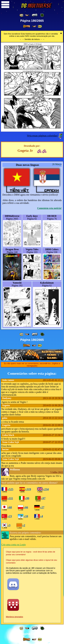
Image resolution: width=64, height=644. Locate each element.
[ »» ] (40, 26)
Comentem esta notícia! (49, 208)
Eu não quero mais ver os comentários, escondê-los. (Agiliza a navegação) (32, 365)
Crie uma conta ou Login (13, 545)
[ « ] (35, 15)
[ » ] (27, 26)
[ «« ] (22, 15)
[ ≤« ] (27, 15)
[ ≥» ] (34, 26)
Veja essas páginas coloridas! (42, 136)
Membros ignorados (14, 617)
